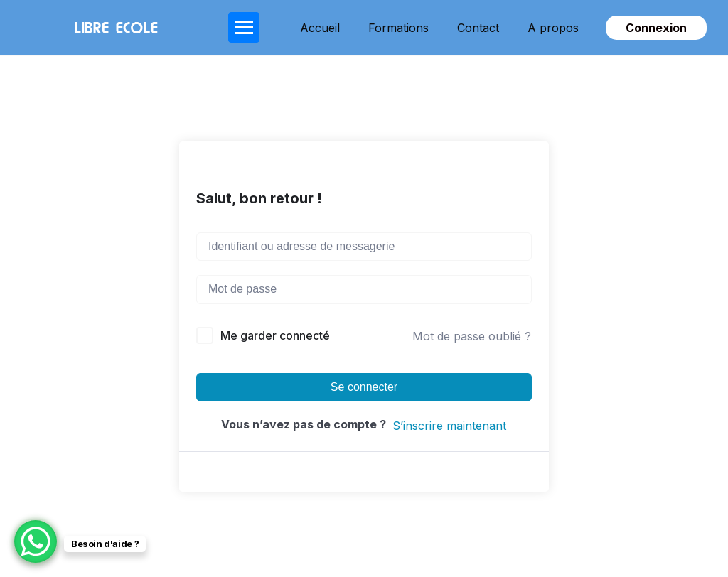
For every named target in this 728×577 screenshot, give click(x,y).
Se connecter (364, 387)
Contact (478, 28)
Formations (398, 28)
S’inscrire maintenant (449, 426)
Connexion (656, 28)
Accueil (320, 28)
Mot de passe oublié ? (472, 336)
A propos (553, 28)
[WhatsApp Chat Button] (36, 541)
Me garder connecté (275, 335)
